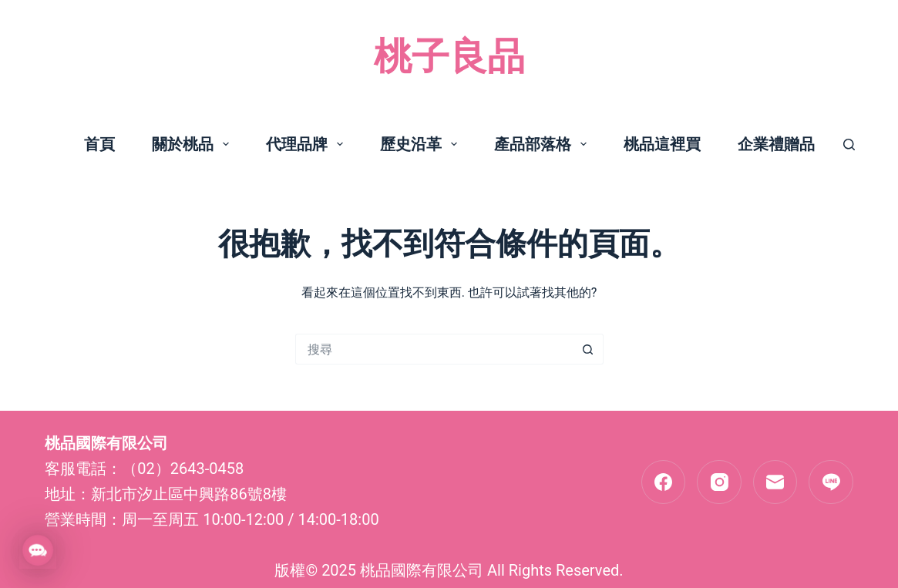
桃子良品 (449, 57)
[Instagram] (719, 482)
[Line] (831, 482)
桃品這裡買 (662, 144)
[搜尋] (849, 144)
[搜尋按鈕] (588, 349)
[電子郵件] (775, 482)
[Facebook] (664, 482)
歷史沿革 (422, 144)
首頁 (99, 144)
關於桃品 (193, 144)
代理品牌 (308, 144)
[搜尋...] (434, 349)
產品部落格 (543, 144)
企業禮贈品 (776, 144)
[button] (38, 550)
